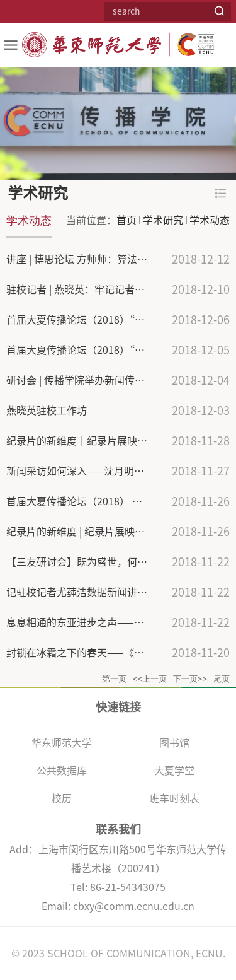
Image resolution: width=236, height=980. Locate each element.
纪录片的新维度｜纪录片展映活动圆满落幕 (102, 441)
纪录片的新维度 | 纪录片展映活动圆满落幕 (101, 532)
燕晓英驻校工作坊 (47, 411)
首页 (126, 220)
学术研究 (163, 220)
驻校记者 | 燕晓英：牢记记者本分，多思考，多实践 (121, 289)
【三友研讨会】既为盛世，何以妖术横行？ (102, 562)
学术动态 (210, 220)
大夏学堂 (174, 771)
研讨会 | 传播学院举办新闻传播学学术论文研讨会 (116, 380)
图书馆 (174, 743)
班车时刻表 (174, 798)
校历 (62, 798)
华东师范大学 (62, 743)
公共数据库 (62, 771)
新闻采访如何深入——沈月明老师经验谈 (95, 471)
